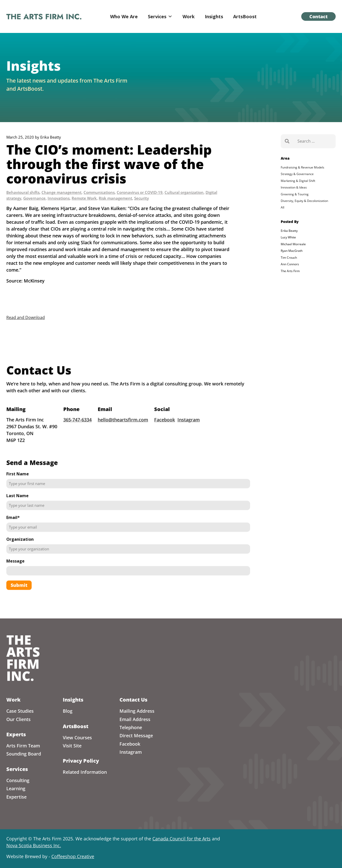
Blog (68, 711)
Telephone (131, 727)
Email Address (135, 719)
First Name (18, 482)
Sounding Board (24, 754)
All (283, 207)
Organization (20, 547)
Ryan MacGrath (292, 251)
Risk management (115, 198)
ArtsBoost (245, 16)
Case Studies (20, 711)
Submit (19, 593)
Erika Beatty (289, 231)
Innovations (59, 198)
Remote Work (84, 198)
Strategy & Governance (297, 174)
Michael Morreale (293, 244)
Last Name (17, 503)
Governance (34, 198)
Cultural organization (184, 192)
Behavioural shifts (23, 192)
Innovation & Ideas (294, 187)
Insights (214, 16)
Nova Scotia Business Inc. (34, 845)
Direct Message (136, 735)
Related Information (85, 772)
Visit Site (72, 746)
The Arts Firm (290, 271)
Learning (16, 788)
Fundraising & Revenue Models (303, 167)
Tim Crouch (289, 258)
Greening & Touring (295, 194)
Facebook (165, 427)
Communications (99, 192)
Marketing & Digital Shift (298, 181)
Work (189, 16)
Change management (62, 192)
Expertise (16, 797)
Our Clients (18, 719)
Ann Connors (290, 264)
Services (160, 16)
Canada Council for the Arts (182, 839)
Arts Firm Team (23, 746)
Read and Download (26, 317)
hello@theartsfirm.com (123, 427)
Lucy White (288, 237)
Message (15, 569)
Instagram (189, 427)
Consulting (18, 780)
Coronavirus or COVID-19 (140, 192)
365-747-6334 (77, 427)
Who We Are (124, 16)
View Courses (77, 738)
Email (13, 525)
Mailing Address (137, 711)
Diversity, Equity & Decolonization (304, 201)
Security (142, 198)
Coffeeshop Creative (73, 856)
